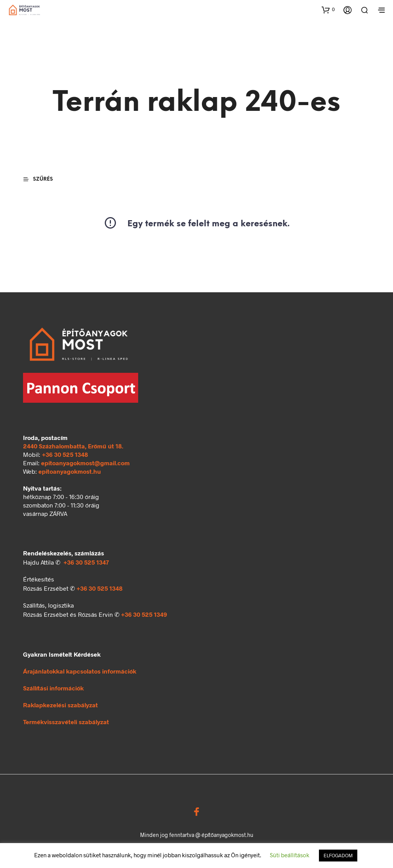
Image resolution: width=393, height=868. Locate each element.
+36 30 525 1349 (144, 614)
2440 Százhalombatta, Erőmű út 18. (73, 446)
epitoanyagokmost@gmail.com (85, 463)
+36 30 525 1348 (65, 454)
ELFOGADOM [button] (338, 855)
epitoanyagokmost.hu (70, 471)
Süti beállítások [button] (290, 855)
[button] (328, 10)
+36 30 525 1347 (86, 562)
